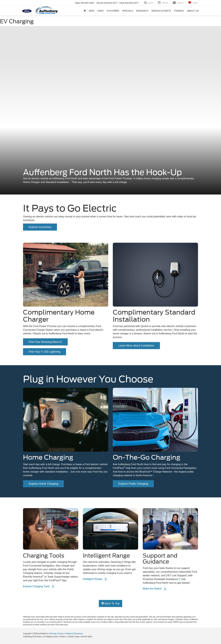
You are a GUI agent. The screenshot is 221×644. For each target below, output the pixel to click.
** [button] (180, 579)
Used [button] (100, 11)
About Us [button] (193, 11)
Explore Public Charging (133, 484)
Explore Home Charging (43, 484)
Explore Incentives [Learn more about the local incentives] (40, 227)
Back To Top (110, 603)
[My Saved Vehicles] (193, 3)
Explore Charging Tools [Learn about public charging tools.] (38, 586)
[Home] (85, 11)
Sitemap (53, 634)
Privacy (61, 634)
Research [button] (142, 11)
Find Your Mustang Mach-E (45, 342)
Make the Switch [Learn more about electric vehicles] (154, 589)
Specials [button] (128, 11)
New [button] (92, 11)
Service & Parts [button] (161, 11)
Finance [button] (179, 11)
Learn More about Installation (136, 346)
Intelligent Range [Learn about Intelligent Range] (95, 579)
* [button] (70, 182)
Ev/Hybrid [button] (113, 11)
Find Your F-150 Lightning (45, 352)
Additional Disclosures (74, 634)
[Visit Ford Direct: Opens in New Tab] (94, 637)
